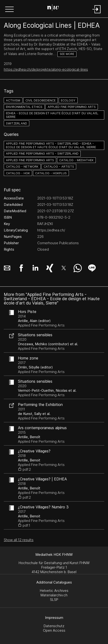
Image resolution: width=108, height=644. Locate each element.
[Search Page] (53, 8)
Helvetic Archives (54, 591)
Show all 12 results (19, 540)
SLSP (54, 600)
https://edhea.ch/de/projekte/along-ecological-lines (46, 69)
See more (67, 54)
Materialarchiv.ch (54, 595)
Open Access (54, 630)
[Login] (97, 14)
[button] (9, 10)
